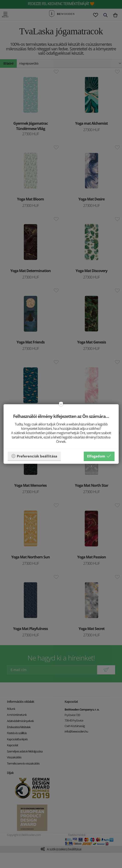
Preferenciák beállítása (34, 456)
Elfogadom (99, 456)
